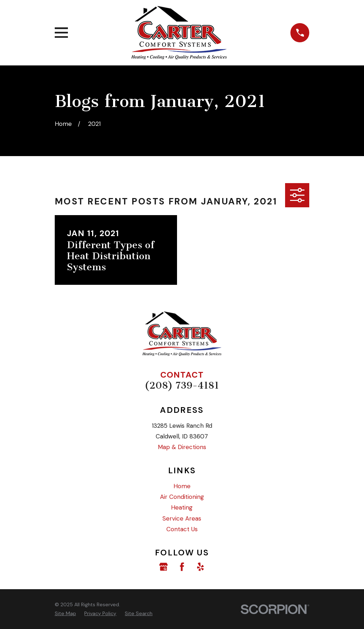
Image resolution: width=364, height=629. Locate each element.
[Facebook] (182, 567)
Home (182, 486)
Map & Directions (182, 447)
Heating (182, 507)
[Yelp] (200, 567)
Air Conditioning (182, 497)
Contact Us (182, 529)
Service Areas (182, 518)
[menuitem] (65, 614)
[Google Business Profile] (164, 567)
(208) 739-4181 (182, 385)
